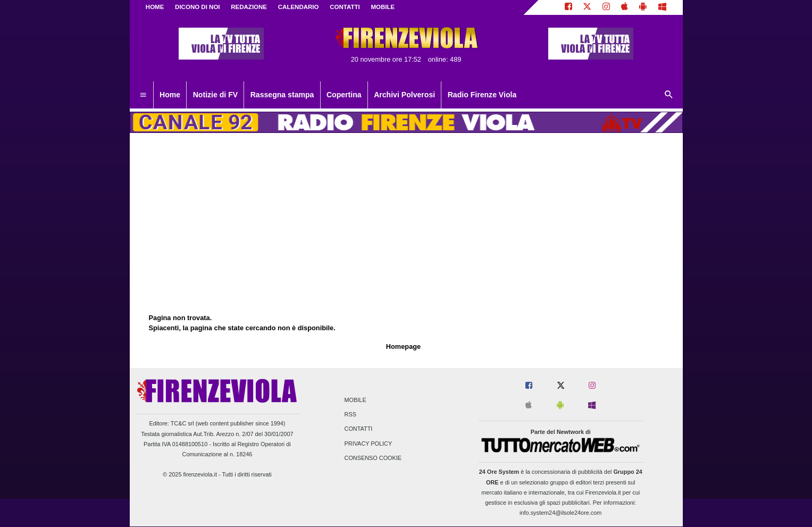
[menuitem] (143, 95)
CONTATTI (345, 7)
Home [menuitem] (170, 95)
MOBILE (383, 7)
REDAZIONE (249, 7)
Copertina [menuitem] (344, 95)
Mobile (355, 400)
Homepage (403, 346)
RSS (350, 415)
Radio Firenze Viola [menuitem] (482, 95)
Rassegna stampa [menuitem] (282, 95)
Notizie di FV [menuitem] (215, 95)
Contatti (359, 429)
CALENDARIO (299, 7)
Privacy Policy (369, 444)
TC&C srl (182, 423)
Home (155, 7)
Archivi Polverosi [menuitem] (404, 95)
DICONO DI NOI (197, 7)
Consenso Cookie (373, 458)
